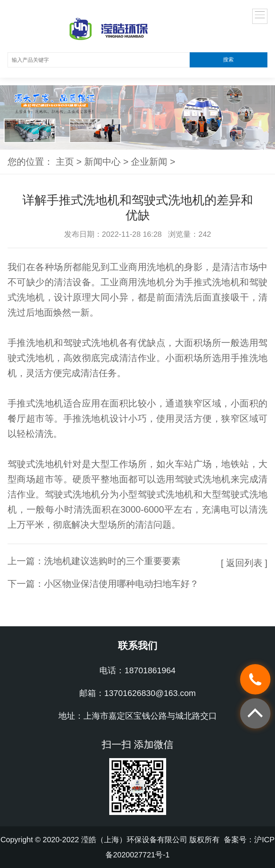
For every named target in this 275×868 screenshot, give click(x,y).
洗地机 (161, 267)
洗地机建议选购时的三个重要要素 (112, 561)
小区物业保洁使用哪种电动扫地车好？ (121, 584)
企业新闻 (149, 162)
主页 (65, 162)
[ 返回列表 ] (244, 563)
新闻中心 (102, 162)
